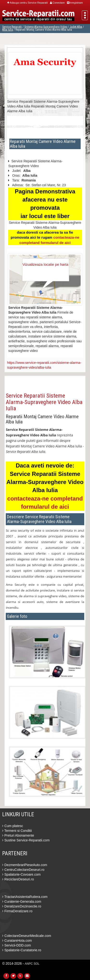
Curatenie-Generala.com (22, 901)
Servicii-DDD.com (16, 945)
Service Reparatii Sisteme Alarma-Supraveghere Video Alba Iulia (44, 402)
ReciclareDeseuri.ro (18, 879)
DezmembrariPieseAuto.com (25, 865)
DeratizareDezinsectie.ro (22, 906)
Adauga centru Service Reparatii (27, 3)
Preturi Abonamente (18, 835)
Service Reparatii (12, 27)
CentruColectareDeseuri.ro (23, 870)
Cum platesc (13, 826)
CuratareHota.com (17, 941)
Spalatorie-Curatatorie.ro (22, 950)
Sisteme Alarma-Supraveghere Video (46, 27)
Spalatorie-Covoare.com (21, 874)
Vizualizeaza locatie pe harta (45, 264)
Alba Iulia (8, 30)
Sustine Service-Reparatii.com (26, 840)
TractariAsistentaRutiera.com (25, 897)
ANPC (29, 964)
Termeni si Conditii (17, 831)
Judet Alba (76, 27)
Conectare (57, 3)
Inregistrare (75, 3)
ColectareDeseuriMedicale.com (27, 936)
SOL (36, 964)
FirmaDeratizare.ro (17, 911)
